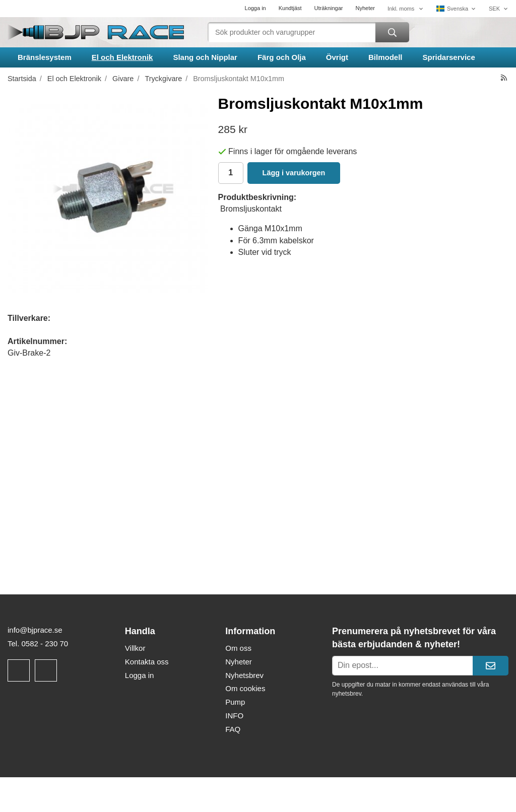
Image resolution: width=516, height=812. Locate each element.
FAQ (233, 729)
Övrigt (337, 57)
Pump (235, 702)
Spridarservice (449, 57)
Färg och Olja (282, 57)
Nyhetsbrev (244, 675)
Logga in (255, 8)
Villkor (135, 648)
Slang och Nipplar (205, 57)
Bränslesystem (45, 57)
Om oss (238, 648)
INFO (234, 716)
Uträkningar (329, 8)
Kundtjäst (290, 8)
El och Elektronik (122, 57)
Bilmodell (385, 57)
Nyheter (365, 8)
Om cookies (245, 688)
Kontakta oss (147, 662)
